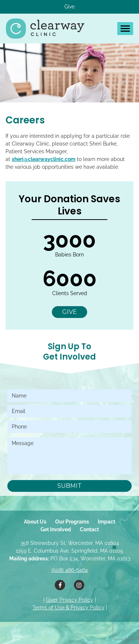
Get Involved (56, 529)
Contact (89, 529)
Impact (106, 522)
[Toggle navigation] (125, 29)
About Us (35, 522)
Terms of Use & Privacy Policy (68, 608)
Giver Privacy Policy (70, 600)
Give (69, 7)
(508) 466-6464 (70, 570)
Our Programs (72, 522)
